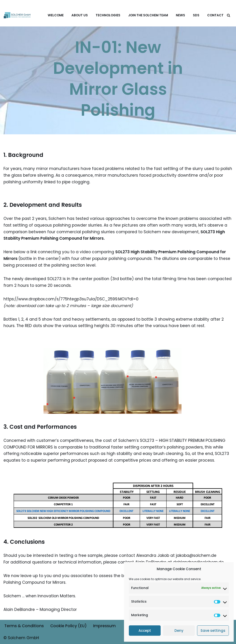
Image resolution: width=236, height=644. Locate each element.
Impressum (104, 626)
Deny (179, 631)
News (180, 15)
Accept (145, 631)
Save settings (213, 631)
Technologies (108, 15)
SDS (196, 15)
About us (80, 15)
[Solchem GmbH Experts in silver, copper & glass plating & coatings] (17, 15)
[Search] (229, 15)
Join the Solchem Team (148, 15)
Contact (215, 15)
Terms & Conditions (24, 626)
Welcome (56, 15)
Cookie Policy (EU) (68, 626)
